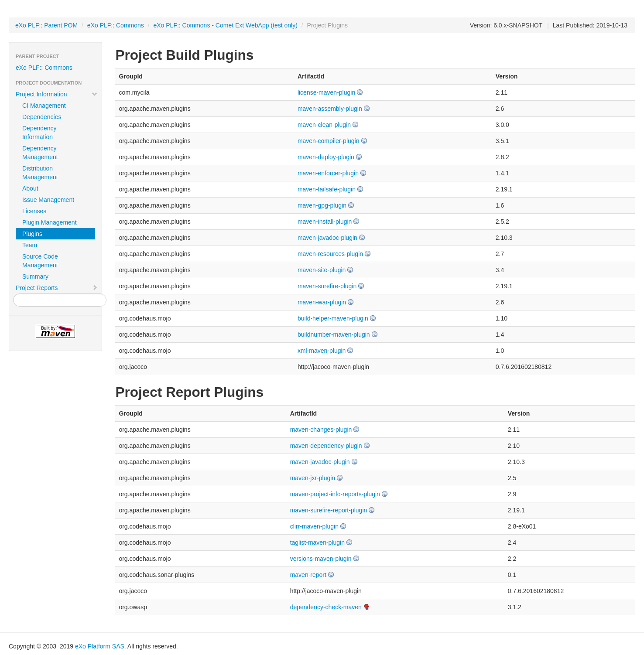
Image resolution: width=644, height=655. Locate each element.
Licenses (34, 211)
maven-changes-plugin (321, 430)
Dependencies (42, 117)
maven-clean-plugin (324, 125)
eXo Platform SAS (100, 646)
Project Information (57, 94)
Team (30, 245)
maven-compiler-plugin (329, 141)
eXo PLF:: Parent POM (46, 25)
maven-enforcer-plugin (328, 173)
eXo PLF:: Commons (116, 25)
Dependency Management (40, 153)
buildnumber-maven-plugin (334, 334)
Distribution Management (40, 173)
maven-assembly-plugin (330, 109)
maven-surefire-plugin (327, 286)
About (30, 188)
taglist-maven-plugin (317, 542)
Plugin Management (50, 222)
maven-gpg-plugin (322, 205)
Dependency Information (39, 133)
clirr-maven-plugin (314, 526)
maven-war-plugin (322, 302)
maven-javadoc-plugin (327, 238)
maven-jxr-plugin (313, 478)
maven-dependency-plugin (326, 446)
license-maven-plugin (326, 92)
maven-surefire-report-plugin (329, 510)
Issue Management (48, 200)
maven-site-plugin (322, 270)
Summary (35, 276)
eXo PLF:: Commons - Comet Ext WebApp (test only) (225, 25)
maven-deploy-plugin (326, 157)
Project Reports (57, 288)
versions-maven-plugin (321, 559)
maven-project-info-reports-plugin (335, 494)
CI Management (44, 106)
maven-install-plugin (325, 222)
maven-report (308, 575)
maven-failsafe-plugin (327, 189)
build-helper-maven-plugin (333, 318)
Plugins (32, 234)
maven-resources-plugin (330, 254)
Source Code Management (40, 261)
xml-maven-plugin (322, 351)
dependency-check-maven (326, 607)
